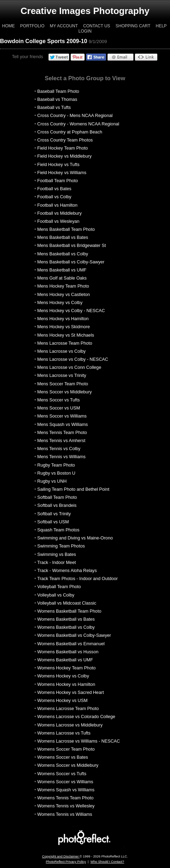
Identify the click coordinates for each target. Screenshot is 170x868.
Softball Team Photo (57, 497)
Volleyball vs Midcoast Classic (67, 603)
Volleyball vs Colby (56, 595)
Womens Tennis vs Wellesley (66, 806)
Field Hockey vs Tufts (58, 165)
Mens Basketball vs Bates (63, 237)
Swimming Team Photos (61, 546)
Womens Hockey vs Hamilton (66, 684)
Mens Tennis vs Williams (61, 457)
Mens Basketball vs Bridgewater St (72, 246)
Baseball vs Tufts (54, 108)
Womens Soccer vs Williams (65, 782)
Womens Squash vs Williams (66, 790)
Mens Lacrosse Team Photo (65, 343)
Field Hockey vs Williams (62, 173)
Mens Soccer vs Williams (62, 416)
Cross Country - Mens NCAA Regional (75, 116)
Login (85, 31)
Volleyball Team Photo (59, 587)
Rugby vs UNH (52, 481)
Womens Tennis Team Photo (65, 798)
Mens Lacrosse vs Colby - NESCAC (73, 359)
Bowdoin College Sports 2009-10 (44, 41)
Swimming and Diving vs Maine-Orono (75, 538)
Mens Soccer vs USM (59, 408)
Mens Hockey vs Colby (60, 303)
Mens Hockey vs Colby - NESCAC (71, 311)
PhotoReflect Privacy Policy (66, 862)
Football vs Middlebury (60, 213)
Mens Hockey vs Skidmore (64, 327)
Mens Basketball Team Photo (66, 229)
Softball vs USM (53, 522)
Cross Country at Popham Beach (70, 132)
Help (161, 26)
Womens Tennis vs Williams (65, 814)
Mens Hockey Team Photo (63, 286)
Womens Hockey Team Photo (66, 668)
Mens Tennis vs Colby (59, 449)
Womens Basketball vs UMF (65, 660)
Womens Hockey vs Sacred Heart (71, 693)
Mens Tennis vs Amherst (61, 441)
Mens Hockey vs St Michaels (66, 335)
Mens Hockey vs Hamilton (63, 319)
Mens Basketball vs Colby (63, 254)
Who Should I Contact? (107, 862)
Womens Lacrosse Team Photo (68, 709)
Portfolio (32, 26)
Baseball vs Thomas (57, 99)
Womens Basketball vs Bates (66, 619)
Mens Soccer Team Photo (63, 384)
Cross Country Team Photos (65, 140)
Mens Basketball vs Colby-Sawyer (71, 262)
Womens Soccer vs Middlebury (68, 765)
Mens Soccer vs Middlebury (64, 392)
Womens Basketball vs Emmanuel (71, 644)
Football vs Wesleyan (58, 221)
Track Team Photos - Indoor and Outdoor (77, 579)
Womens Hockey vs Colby (63, 676)
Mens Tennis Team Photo (62, 433)
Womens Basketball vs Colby (66, 627)
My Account (64, 26)
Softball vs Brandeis (57, 505)
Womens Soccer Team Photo (66, 749)
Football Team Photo (58, 181)
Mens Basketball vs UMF (62, 270)
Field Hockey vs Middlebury (64, 156)
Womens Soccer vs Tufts (62, 774)
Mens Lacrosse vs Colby (61, 351)
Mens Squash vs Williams (63, 425)
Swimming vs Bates (57, 554)
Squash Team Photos (58, 530)
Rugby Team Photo (56, 465)
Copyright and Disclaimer (61, 856)
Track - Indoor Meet (57, 563)
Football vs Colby (54, 197)
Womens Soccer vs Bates (63, 757)
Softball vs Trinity (54, 514)
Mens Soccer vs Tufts (58, 400)
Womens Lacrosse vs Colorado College (76, 717)
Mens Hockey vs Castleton (64, 295)
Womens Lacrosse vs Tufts (64, 733)
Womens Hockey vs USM (62, 701)
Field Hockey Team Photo (63, 148)
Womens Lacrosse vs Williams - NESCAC (79, 741)
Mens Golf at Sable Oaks (62, 278)
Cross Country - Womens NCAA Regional (78, 124)
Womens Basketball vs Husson (68, 652)
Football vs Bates (54, 189)
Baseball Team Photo (58, 91)
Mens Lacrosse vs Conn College (69, 367)
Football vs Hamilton (57, 205)
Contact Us (97, 26)
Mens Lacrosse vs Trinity (62, 376)
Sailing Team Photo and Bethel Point (73, 489)
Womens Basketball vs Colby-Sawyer (74, 635)
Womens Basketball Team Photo (69, 611)
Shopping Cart (133, 26)
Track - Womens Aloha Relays (67, 571)
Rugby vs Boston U (56, 473)
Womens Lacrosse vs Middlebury (70, 725)
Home (8, 26)
